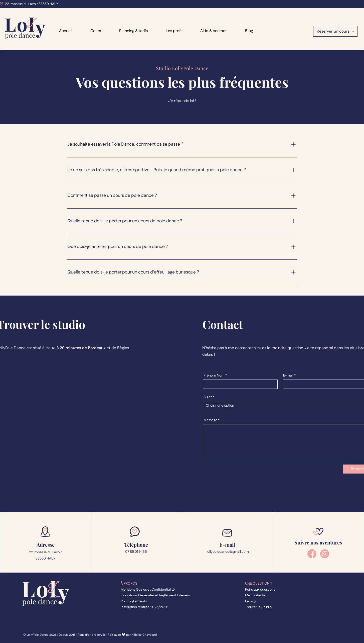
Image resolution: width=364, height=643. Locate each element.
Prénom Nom (214, 376)
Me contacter (256, 595)
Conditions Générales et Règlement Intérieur (155, 595)
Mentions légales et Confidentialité (148, 590)
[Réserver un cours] (335, 31)
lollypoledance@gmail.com (227, 552)
